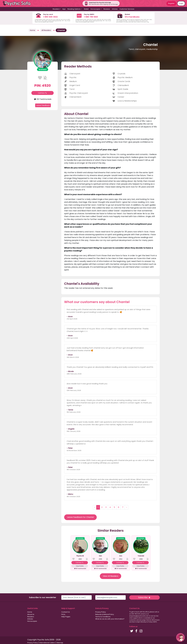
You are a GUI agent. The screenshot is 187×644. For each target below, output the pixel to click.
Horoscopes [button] (96, 9)
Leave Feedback (43, 105)
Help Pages (66, 617)
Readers (31, 617)
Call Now (43, 93)
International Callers (47, 643)
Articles (115, 9)
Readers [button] (56, 9)
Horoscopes (32, 621)
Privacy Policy (101, 612)
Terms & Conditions (103, 617)
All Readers (46, 30)
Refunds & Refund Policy (105, 614)
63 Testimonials (42, 99)
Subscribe (144, 597)
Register (171, 3)
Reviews (107, 9)
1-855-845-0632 (50, 17)
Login (181, 3)
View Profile (80, 566)
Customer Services (127, 9)
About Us (31, 614)
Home (32, 30)
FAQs (63, 614)
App (64, 9)
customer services (136, 620)
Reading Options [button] (74, 9)
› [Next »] (127, 507)
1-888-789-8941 (91, 17)
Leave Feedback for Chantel (80, 517)
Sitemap (60, 643)
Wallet (86, 9)
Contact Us (66, 612)
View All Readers (110, 576)
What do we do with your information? (110, 619)
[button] (180, 637)
